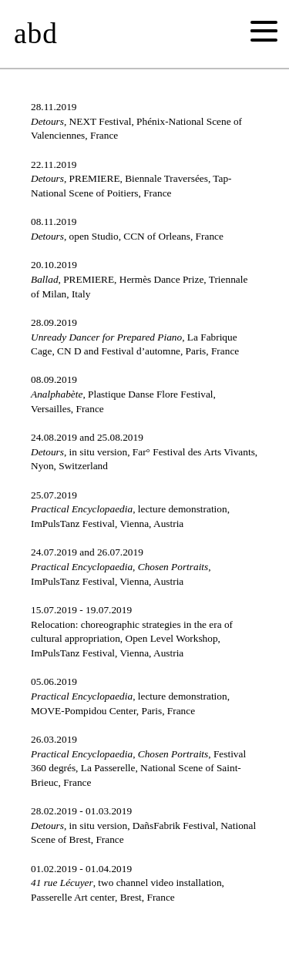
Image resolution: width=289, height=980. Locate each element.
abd (36, 34)
